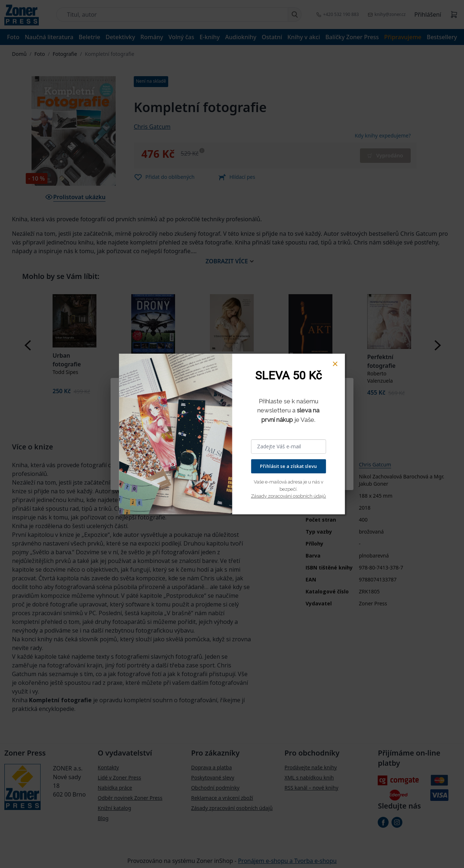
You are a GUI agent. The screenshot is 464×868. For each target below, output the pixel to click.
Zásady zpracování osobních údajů (288, 496)
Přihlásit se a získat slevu (288, 466)
